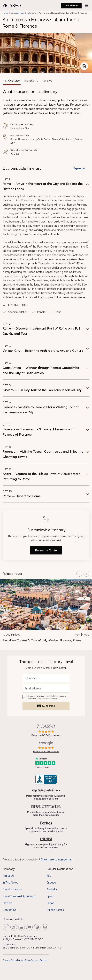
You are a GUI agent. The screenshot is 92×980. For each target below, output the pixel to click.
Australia (52, 889)
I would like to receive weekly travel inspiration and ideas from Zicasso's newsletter (48, 697)
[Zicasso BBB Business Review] (46, 779)
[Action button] (86, 6)
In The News (10, 882)
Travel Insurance (12, 889)
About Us (8, 876)
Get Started (71, 5)
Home (5, 13)
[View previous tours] (79, 574)
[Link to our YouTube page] (29, 927)
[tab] (12, 81)
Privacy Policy (10, 960)
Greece (51, 882)
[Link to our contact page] (45, 927)
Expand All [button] (80, 168)
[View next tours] (86, 574)
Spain (50, 896)
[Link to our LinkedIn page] (22, 927)
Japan (50, 903)
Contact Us (9, 910)
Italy (49, 876)
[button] (46, 248)
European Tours (18, 13)
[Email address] (46, 688)
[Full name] (46, 678)
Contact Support (39, 960)
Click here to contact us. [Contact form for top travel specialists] (56, 859)
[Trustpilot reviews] (46, 763)
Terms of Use (24, 960)
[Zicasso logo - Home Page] (12, 6)
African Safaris (55, 910)
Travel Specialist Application (19, 896)
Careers (7, 903)
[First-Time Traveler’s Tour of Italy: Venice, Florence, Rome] (46, 640)
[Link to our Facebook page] (6, 927)
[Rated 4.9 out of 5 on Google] (46, 747)
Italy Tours (32, 13)
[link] (46, 613)
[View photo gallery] (84, 66)
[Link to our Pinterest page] (37, 927)
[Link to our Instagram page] (14, 927)
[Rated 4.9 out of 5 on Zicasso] (46, 731)
